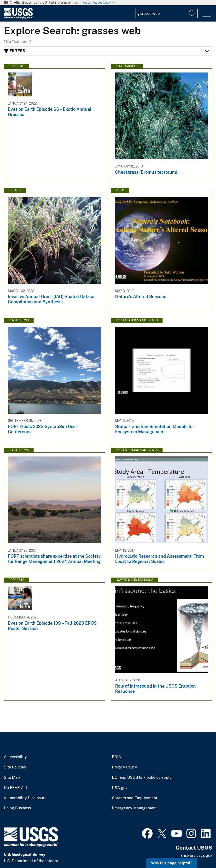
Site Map (12, 778)
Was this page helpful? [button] (172, 863)
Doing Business (17, 808)
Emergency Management (134, 808)
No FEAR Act (15, 788)
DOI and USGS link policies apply (142, 778)
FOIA (117, 757)
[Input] (166, 13)
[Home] (18, 18)
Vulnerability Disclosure (25, 798)
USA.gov (120, 788)
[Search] (193, 13)
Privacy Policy (125, 767)
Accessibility (15, 757)
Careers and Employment (135, 798)
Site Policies (15, 767)
